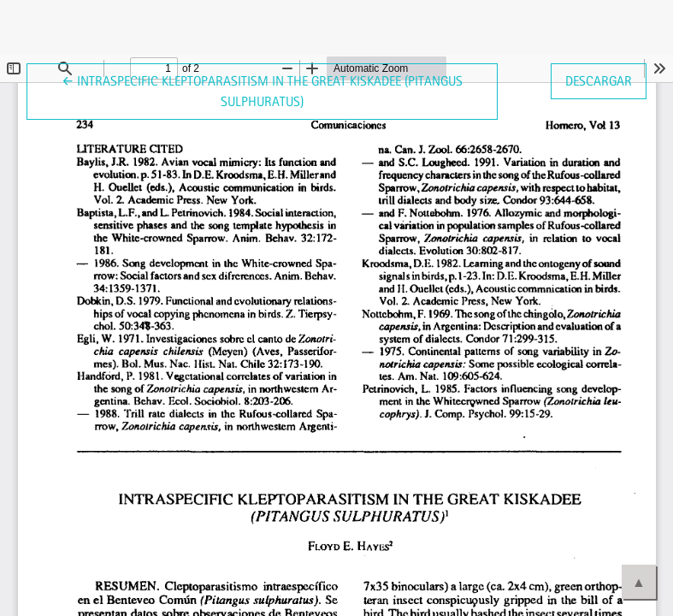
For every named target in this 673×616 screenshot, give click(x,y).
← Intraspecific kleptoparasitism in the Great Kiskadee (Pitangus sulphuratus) (262, 90)
